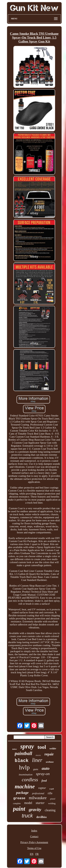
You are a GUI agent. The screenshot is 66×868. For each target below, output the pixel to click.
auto (46, 768)
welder (53, 749)
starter (40, 803)
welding (52, 803)
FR (37, 854)
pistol (53, 799)
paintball (23, 753)
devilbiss (42, 817)
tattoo (15, 749)
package (22, 793)
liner (37, 760)
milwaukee (38, 798)
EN (32, 854)
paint (19, 809)
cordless (30, 780)
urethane (50, 762)
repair (49, 754)
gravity (35, 810)
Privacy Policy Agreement (34, 842)
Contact (34, 836)
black (22, 761)
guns (36, 769)
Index (34, 831)
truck (27, 816)
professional (38, 793)
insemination (26, 775)
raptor (42, 788)
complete (17, 803)
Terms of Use (34, 848)
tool (42, 747)
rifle (50, 793)
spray (27, 746)
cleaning (50, 810)
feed (44, 781)
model (28, 803)
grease (19, 798)
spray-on (43, 774)
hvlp (24, 767)
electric (38, 755)
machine (25, 786)
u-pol (52, 789)
